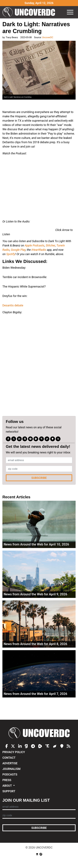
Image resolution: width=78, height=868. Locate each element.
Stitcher (50, 245)
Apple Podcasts (35, 245)
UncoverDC (30, 12)
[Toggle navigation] (70, 12)
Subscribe (39, 478)
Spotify (11, 254)
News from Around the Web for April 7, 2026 (35, 694)
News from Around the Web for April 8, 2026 (35, 644)
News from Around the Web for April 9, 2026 (35, 594)
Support (9, 791)
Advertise (10, 763)
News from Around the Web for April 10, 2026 (36, 544)
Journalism (11, 769)
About (7, 786)
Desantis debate (13, 305)
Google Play (18, 250)
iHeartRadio (39, 250)
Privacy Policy (14, 752)
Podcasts (10, 774)
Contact (9, 758)
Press (7, 780)
